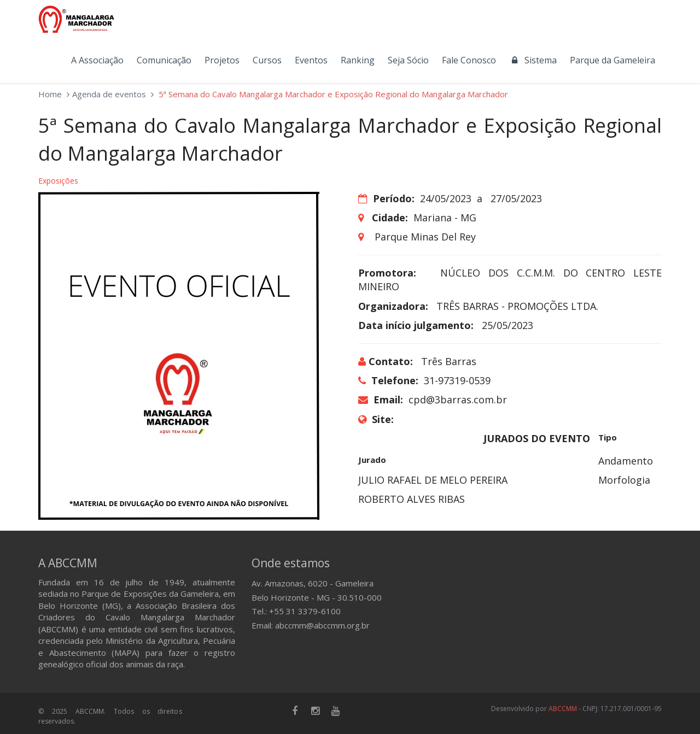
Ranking (358, 60)
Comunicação (164, 60)
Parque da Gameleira (612, 60)
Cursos (267, 60)
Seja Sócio (408, 60)
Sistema (533, 60)
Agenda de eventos (109, 94)
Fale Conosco (469, 60)
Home (50, 94)
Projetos (222, 60)
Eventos (311, 60)
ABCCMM (563, 709)
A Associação (97, 60)
